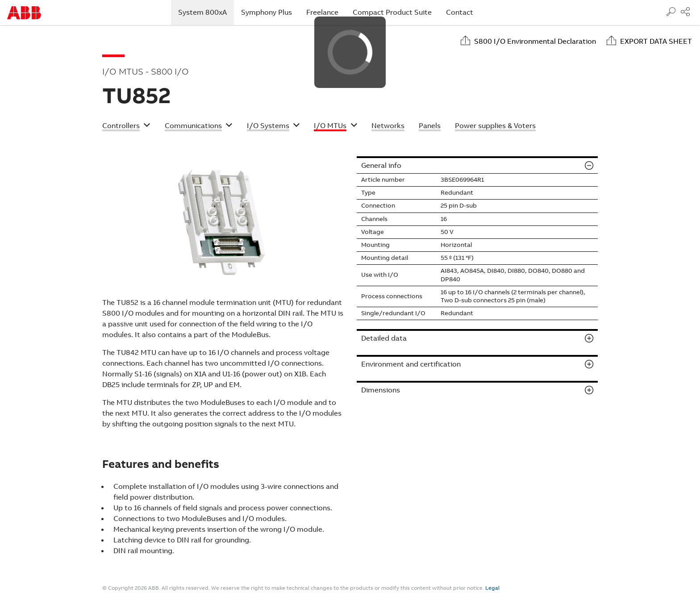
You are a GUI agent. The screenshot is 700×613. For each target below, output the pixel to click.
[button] (126, 127)
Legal (492, 588)
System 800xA (206, 12)
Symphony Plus (267, 12)
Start (24, 13)
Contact (460, 12)
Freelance (322, 12)
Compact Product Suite (392, 12)
